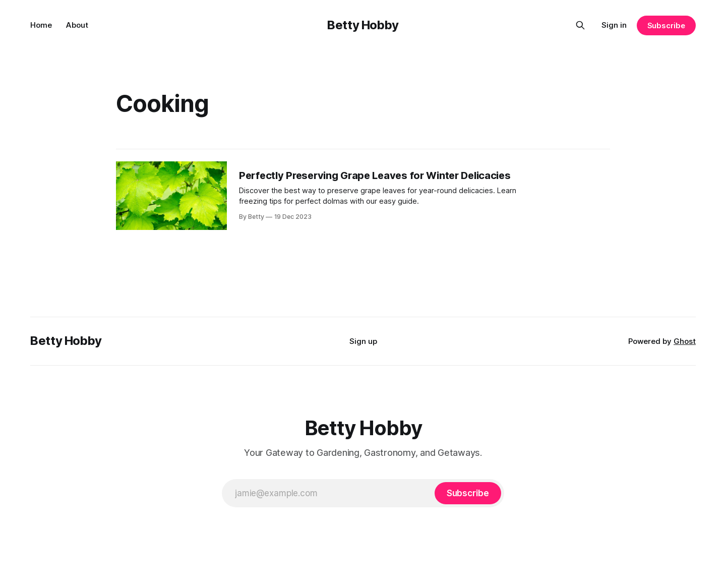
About (77, 25)
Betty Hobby (363, 25)
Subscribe (666, 25)
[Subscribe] (468, 493)
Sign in (614, 25)
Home (41, 25)
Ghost (685, 341)
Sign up (363, 341)
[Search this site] (580, 25)
